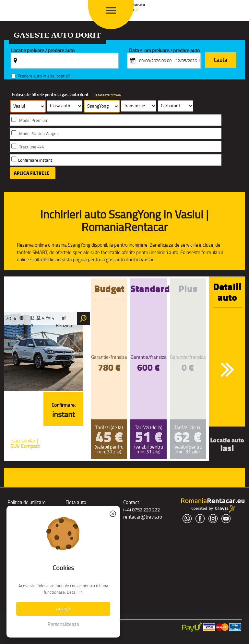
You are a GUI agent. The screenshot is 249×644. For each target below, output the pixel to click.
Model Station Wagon (39, 134)
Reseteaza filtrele (107, 95)
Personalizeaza (63, 624)
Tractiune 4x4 (31, 147)
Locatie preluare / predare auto (43, 51)
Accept (63, 609)
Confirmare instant (35, 160)
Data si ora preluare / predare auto (164, 51)
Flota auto (76, 502)
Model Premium (34, 120)
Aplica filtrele (32, 173)
